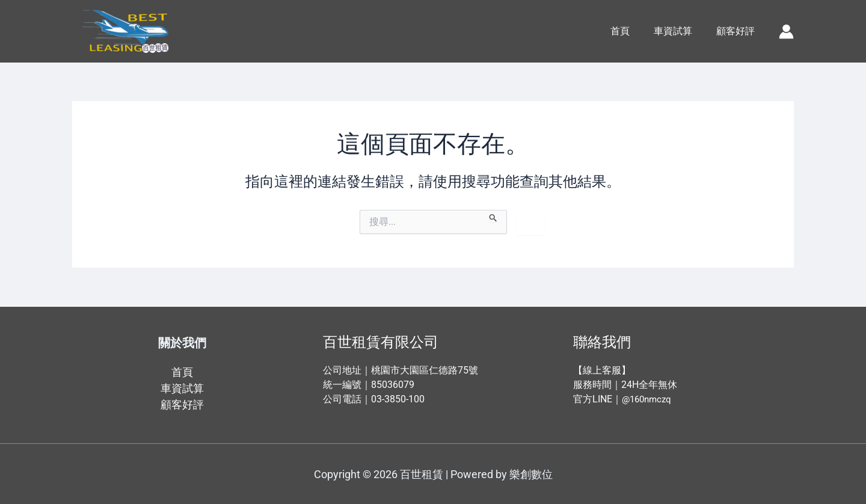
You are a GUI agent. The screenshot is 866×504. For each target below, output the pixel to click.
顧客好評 (738, 31)
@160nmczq (649, 399)
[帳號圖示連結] (786, 32)
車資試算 (680, 31)
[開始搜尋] (493, 216)
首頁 (632, 31)
